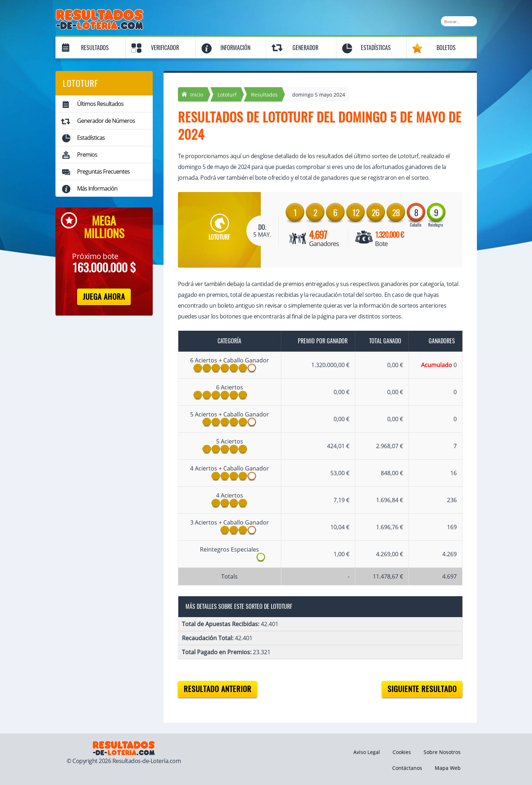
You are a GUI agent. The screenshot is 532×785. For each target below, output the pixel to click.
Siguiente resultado (422, 689)
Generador (305, 48)
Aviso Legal (367, 752)
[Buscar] (459, 21)
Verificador (165, 48)
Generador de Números (106, 121)
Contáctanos (407, 768)
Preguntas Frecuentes (103, 171)
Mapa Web (448, 768)
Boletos (446, 48)
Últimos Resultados (100, 104)
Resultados (95, 48)
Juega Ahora (104, 297)
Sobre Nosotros (442, 752)
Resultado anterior (218, 689)
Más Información (97, 188)
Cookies (402, 752)
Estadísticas (376, 48)
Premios (87, 155)
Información (235, 48)
